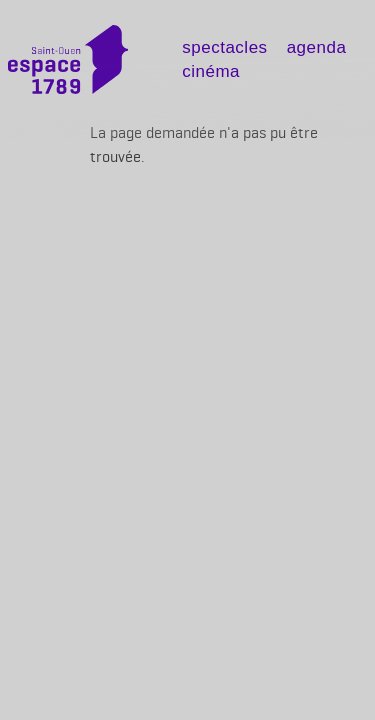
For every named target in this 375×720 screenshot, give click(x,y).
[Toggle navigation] (160, 66)
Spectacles (224, 47)
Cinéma (211, 71)
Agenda (317, 47)
